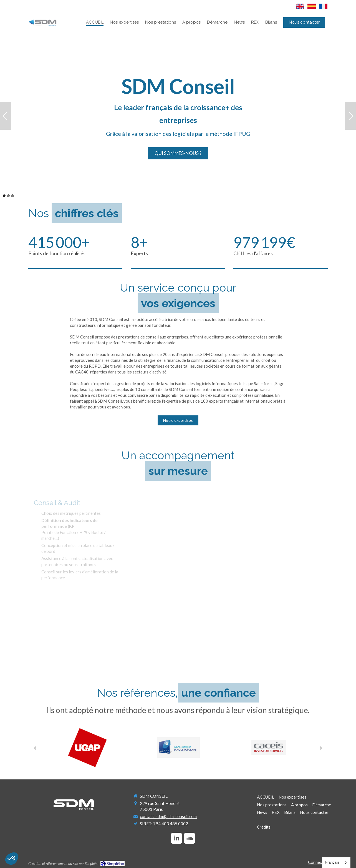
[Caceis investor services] (269, 747)
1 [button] (4, 196)
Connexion (318, 862)
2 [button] (8, 196)
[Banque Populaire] (178, 747)
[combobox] (336, 863)
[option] (178, 116)
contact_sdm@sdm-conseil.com (168, 816)
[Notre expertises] (178, 420)
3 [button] (12, 196)
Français (332, 862)
